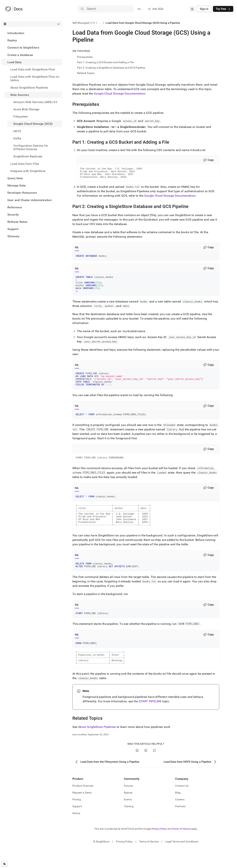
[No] (146, 770)
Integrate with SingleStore (28, 171)
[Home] (14, 9)
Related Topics (86, 73)
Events (128, 819)
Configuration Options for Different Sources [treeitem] (31, 147)
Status (76, 833)
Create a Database (20, 55)
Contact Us (182, 806)
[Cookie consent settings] (5, 864)
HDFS (17, 131)
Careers (180, 819)
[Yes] (137, 770)
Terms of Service (181, 849)
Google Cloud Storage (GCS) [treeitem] (33, 124)
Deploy (12, 40)
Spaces (128, 813)
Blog (178, 813)
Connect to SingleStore (23, 48)
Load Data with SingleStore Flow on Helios (35, 78)
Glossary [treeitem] (14, 236)
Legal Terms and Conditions (182, 862)
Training (129, 826)
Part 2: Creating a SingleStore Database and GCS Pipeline (111, 68)
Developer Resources (22, 193)
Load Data (14, 62)
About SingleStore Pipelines (29, 88)
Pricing (77, 819)
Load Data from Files (25, 164)
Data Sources (20, 95)
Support (13, 229)
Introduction (16, 33)
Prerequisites (85, 57)
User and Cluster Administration (30, 200)
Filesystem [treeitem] (21, 116)
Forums (128, 806)
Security (13, 215)
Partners (180, 826)
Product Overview (83, 806)
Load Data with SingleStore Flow (33, 69)
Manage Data (17, 185)
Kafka (17, 138)
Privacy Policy (159, 849)
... (100, 23)
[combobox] (192, 9)
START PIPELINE (150, 721)
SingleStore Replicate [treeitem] (28, 156)
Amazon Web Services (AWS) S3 (35, 102)
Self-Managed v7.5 (84, 23)
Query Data (15, 178)
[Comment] (155, 770)
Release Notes (17, 222)
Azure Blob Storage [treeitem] (26, 109)
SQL (77, 250)
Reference (15, 207)
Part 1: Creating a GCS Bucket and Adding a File (105, 62)
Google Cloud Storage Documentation (120, 94)
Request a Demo (82, 813)
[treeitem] (32, 33)
